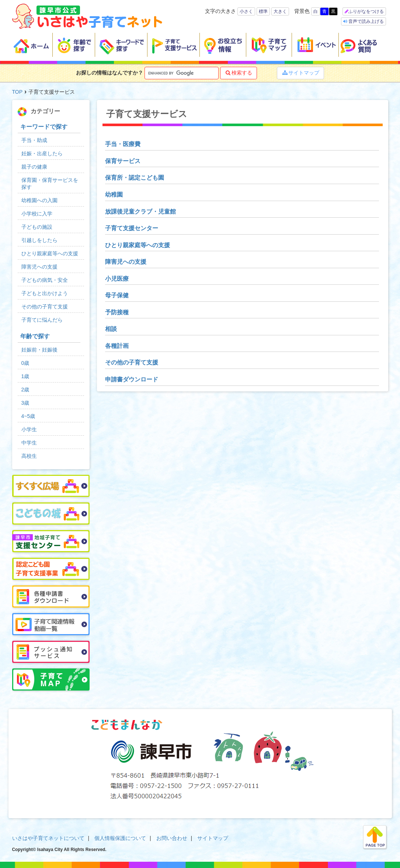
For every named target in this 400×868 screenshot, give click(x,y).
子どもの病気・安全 (45, 280)
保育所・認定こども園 (135, 178)
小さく (246, 11)
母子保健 (117, 295)
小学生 (29, 429)
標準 (263, 11)
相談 (111, 329)
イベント (315, 45)
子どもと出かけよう (45, 293)
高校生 (29, 456)
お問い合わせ (172, 838)
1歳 (25, 376)
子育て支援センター (132, 228)
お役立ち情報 (223, 45)
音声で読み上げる (366, 21)
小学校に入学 (37, 214)
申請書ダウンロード (132, 379)
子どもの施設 (37, 227)
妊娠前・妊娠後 (39, 350)
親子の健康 (34, 167)
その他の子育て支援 (132, 362)
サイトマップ (300, 73)
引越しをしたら (39, 240)
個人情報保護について (120, 838)
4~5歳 (28, 416)
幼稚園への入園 (39, 200)
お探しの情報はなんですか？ (109, 73)
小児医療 (117, 279)
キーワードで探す (121, 45)
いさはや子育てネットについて (48, 838)
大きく (280, 11)
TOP (18, 92)
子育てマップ (269, 45)
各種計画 (117, 346)
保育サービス (123, 161)
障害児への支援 (126, 262)
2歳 (25, 390)
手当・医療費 (123, 144)
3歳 (25, 403)
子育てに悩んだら (42, 320)
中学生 (29, 443)
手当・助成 (34, 140)
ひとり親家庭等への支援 (138, 245)
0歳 (25, 363)
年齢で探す (74, 45)
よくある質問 (364, 45)
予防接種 (117, 312)
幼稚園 (114, 195)
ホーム (32, 45)
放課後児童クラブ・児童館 (140, 212)
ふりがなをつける (366, 11)
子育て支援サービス (174, 45)
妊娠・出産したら (42, 153)
